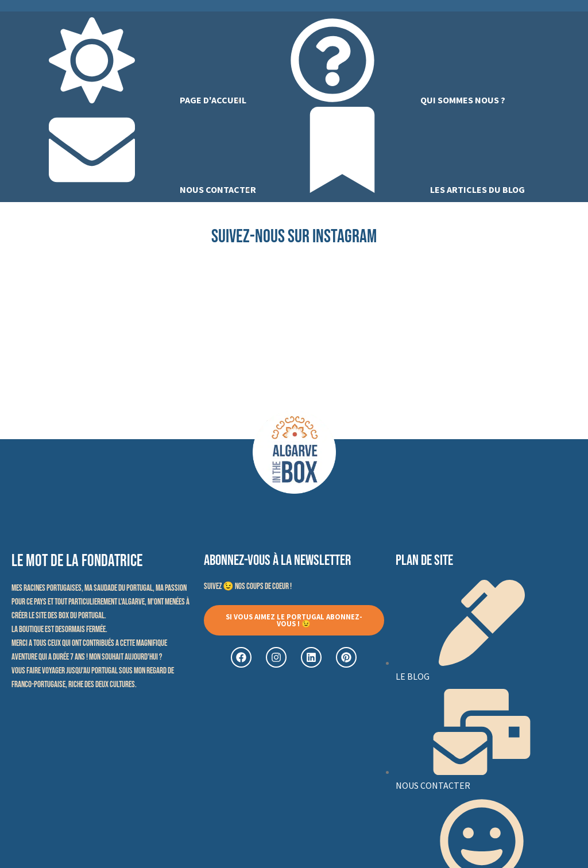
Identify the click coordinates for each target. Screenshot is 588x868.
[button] (294, 525)
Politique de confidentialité (376, 842)
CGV (446, 842)
